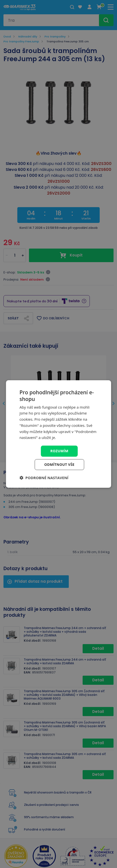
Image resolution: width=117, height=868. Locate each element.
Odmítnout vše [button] (59, 464)
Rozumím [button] (59, 451)
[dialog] (59, 434)
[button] (44, 478)
